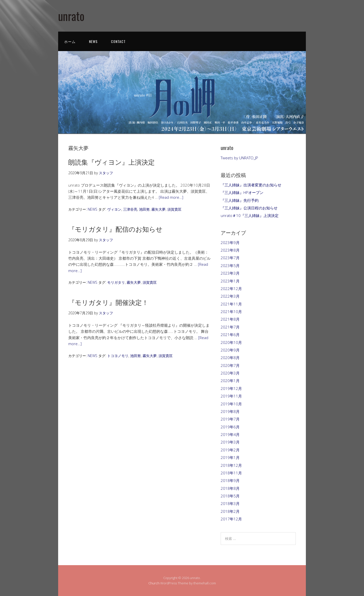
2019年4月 (230, 434)
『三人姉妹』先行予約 (240, 200)
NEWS (93, 41)
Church (154, 583)
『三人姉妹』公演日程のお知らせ (249, 208)
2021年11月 (231, 304)
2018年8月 (230, 488)
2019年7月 (230, 419)
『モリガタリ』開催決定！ (108, 302)
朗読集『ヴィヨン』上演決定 (111, 162)
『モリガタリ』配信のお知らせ (115, 229)
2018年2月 (230, 511)
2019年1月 (230, 457)
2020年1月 (230, 381)
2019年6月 (230, 427)
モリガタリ (116, 282)
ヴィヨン (114, 209)
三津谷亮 (130, 209)
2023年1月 (230, 281)
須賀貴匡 (174, 209)
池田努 (144, 209)
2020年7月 (230, 365)
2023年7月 (230, 258)
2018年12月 (231, 465)
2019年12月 (231, 388)
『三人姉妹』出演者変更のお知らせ (251, 185)
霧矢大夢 (158, 209)
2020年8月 (230, 358)
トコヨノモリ (118, 356)
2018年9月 (230, 480)
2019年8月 (230, 411)
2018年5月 (230, 496)
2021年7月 (230, 327)
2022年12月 (231, 289)
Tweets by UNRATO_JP (239, 158)
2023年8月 (230, 250)
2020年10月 (231, 342)
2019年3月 (230, 442)
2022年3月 (230, 296)
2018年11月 (231, 473)
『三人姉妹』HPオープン (242, 192)
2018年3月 (230, 503)
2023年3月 (230, 273)
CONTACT (118, 41)
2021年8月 (230, 319)
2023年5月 (230, 266)
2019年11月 (231, 396)
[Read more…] (171, 197)
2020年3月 (230, 373)
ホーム (70, 41)
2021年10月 (231, 312)
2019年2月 (230, 450)
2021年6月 (230, 335)
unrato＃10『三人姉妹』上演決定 (250, 215)
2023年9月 (230, 242)
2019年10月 (231, 404)
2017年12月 (231, 519)
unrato (71, 16)
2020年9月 (230, 350)
